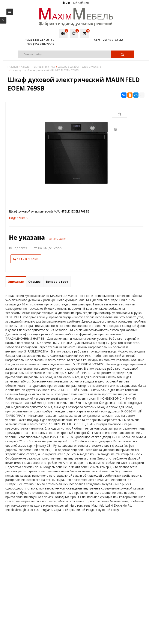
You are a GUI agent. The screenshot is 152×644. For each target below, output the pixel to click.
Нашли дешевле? (48, 248)
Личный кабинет (76, 3)
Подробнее (19, 218)
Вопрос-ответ (57, 282)
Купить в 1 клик (26, 259)
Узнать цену (57, 239)
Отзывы (35, 282)
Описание (16, 282)
